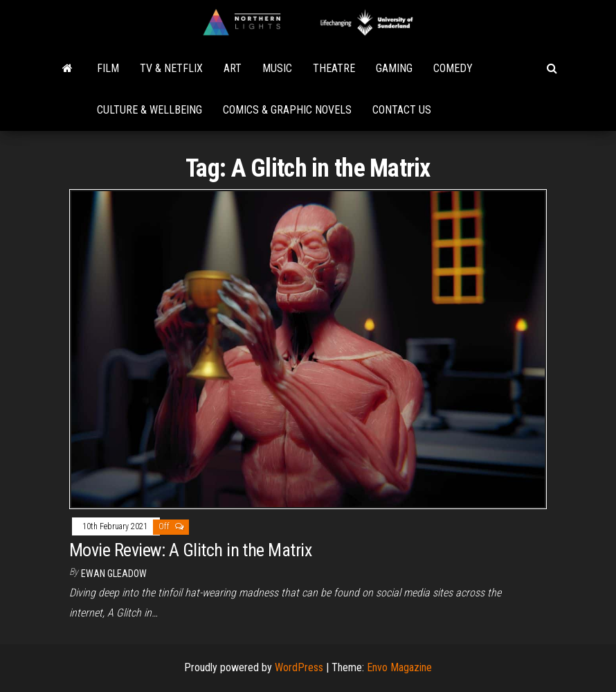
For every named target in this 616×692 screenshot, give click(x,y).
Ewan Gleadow (114, 574)
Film (108, 68)
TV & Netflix (171, 68)
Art (233, 68)
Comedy (453, 68)
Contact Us (402, 110)
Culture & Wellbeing (150, 110)
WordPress (299, 667)
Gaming (394, 68)
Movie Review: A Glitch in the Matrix (190, 550)
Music (277, 68)
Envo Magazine (399, 667)
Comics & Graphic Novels (287, 110)
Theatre (334, 68)
